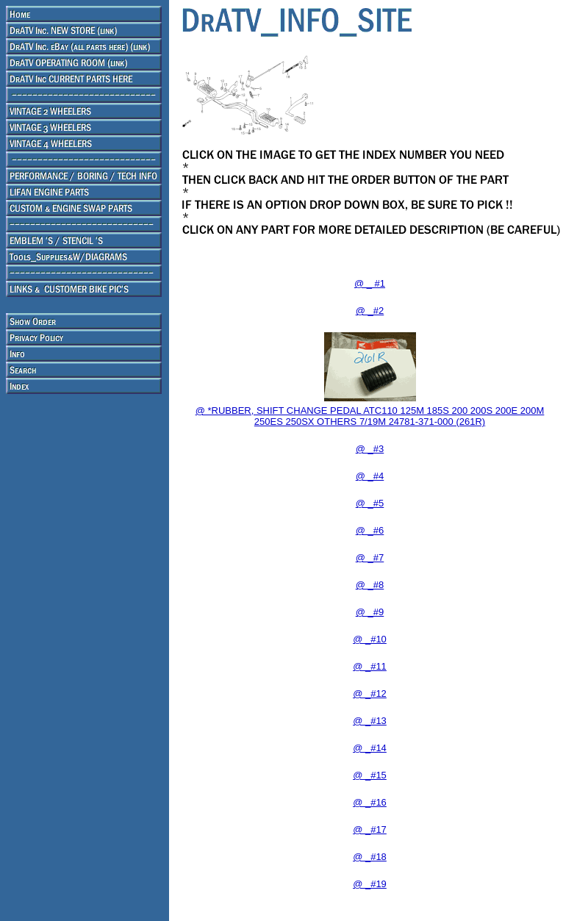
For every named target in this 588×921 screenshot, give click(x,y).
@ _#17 (370, 829)
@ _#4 (370, 476)
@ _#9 (370, 612)
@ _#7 (370, 558)
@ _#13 (370, 721)
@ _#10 (370, 639)
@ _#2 (370, 311)
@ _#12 (370, 694)
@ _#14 (370, 748)
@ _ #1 (370, 283)
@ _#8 (370, 585)
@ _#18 (370, 857)
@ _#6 (370, 530)
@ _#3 (370, 449)
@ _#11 (370, 666)
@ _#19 (370, 884)
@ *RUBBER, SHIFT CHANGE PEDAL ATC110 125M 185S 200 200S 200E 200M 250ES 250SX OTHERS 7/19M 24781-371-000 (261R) (370, 416)
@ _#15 (370, 775)
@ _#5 (370, 503)
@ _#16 (370, 802)
